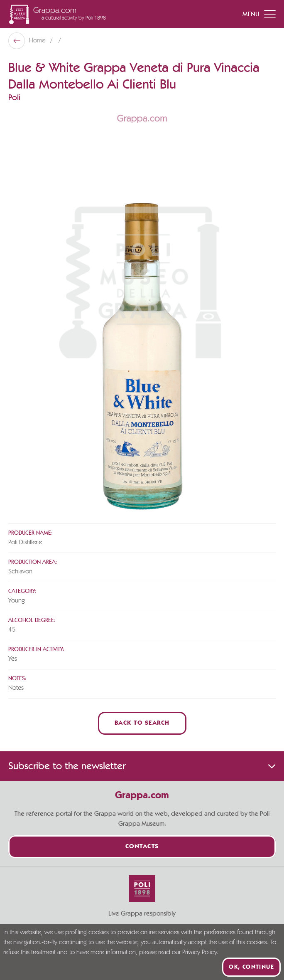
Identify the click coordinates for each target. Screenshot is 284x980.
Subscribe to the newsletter (142, 766)
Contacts (142, 847)
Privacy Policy (200, 953)
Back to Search (142, 723)
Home (38, 41)
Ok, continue (251, 967)
